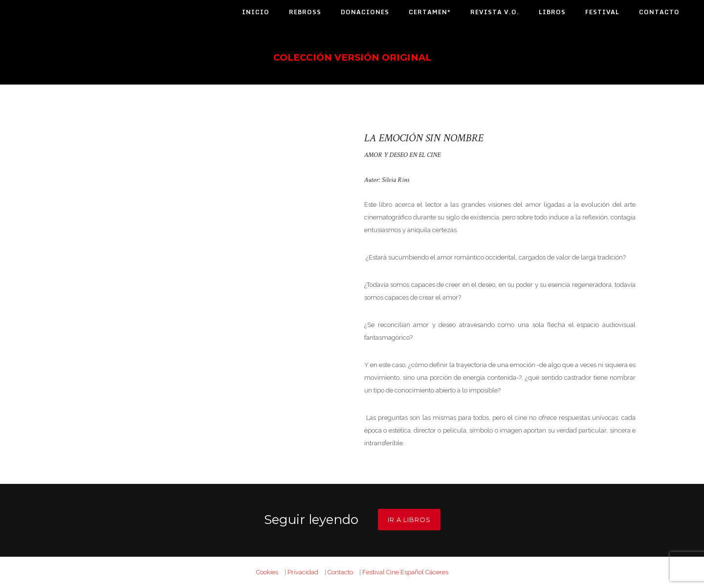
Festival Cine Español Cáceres (405, 572)
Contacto (659, 12)
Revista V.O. (495, 12)
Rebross (305, 12)
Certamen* (430, 12)
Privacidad (303, 572)
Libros (552, 12)
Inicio (256, 12)
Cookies (267, 572)
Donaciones (365, 12)
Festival (602, 12)
